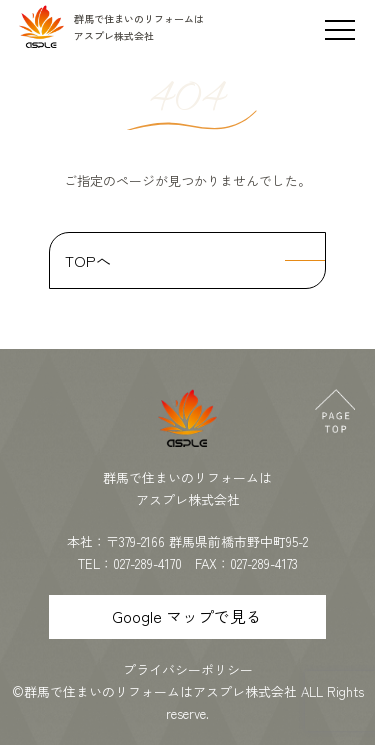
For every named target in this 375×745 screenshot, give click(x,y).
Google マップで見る (187, 616)
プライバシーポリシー (188, 669)
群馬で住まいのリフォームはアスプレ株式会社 (160, 691)
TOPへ (88, 260)
